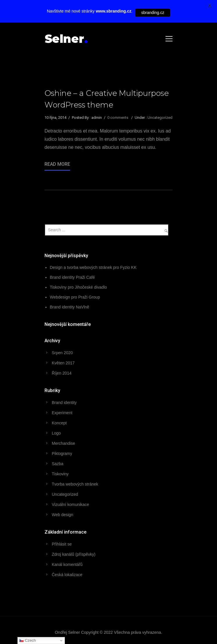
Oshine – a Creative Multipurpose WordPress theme (107, 99)
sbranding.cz (153, 13)
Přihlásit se (62, 544)
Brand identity (64, 403)
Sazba (58, 464)
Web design (63, 515)
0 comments (118, 118)
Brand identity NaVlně (69, 307)
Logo (56, 433)
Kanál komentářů (67, 564)
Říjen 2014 (62, 373)
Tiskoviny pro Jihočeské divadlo (78, 287)
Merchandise (63, 443)
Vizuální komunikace (70, 504)
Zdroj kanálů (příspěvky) (74, 554)
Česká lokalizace (67, 575)
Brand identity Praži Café (72, 277)
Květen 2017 (63, 363)
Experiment (62, 413)
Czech (27, 641)
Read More (57, 164)
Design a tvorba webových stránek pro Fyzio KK (93, 267)
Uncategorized (160, 118)
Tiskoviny (60, 474)
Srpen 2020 (62, 353)
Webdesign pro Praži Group (75, 297)
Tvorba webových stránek (75, 484)
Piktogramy (62, 454)
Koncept (59, 423)
